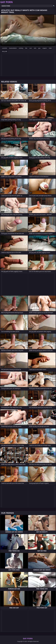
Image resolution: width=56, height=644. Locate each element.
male (50, 48)
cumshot (5, 48)
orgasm (45, 48)
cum (31, 48)
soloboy (21, 48)
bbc (26, 48)
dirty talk (5, 51)
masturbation (13, 48)
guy (39, 48)
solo (35, 48)
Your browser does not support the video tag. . (28, 30)
